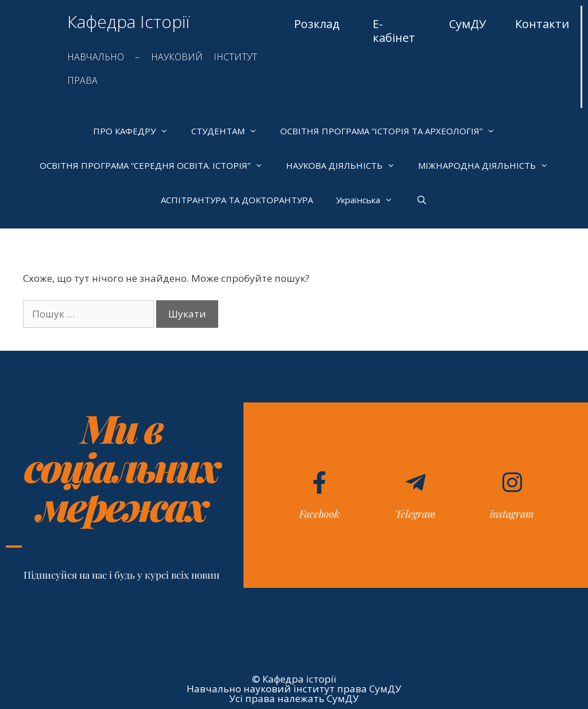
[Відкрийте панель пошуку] (421, 200)
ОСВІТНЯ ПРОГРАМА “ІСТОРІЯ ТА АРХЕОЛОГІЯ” (393, 131)
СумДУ (467, 24)
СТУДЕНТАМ (230, 131)
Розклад (317, 24)
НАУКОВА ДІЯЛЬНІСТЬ (346, 165)
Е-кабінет (394, 31)
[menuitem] (364, 200)
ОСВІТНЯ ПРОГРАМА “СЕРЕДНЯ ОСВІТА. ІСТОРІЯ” (157, 165)
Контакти (542, 24)
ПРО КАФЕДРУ (136, 131)
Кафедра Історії (128, 22)
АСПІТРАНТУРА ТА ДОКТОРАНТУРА (237, 200)
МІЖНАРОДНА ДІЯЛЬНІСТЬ (489, 165)
